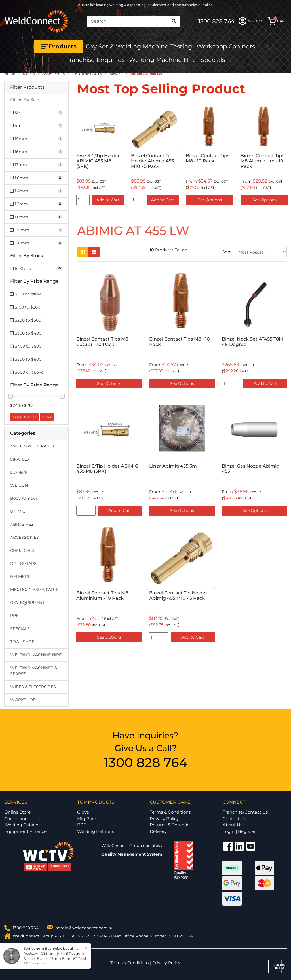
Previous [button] (80, 156)
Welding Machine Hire (163, 60)
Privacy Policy (164, 819)
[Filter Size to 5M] (36, 113)
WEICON (19, 485)
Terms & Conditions (170, 812)
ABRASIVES (22, 524)
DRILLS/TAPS (23, 563)
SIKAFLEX (20, 459)
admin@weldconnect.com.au (85, 928)
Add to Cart (108, 200)
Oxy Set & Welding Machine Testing (139, 46)
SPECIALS (20, 629)
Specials (213, 60)
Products (59, 47)
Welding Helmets (96, 831)
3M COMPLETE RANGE (33, 446)
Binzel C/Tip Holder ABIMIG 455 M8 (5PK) (98, 161)
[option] (100, 155)
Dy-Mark (19, 472)
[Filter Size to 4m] (36, 126)
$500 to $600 (26, 359)
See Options (210, 200)
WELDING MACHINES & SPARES (34, 671)
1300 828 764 (216, 21)
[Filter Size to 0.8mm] (36, 243)
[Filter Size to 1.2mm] (36, 204)
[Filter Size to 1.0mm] (36, 217)
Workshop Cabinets (226, 46)
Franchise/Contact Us (245, 812)
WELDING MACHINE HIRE (36, 655)
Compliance (17, 819)
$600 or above (27, 372)
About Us (232, 825)
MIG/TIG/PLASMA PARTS (34, 590)
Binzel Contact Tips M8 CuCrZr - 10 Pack (102, 342)
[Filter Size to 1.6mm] (36, 178)
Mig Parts (87, 819)
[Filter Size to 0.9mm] (36, 230)
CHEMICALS (22, 550)
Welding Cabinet (22, 825)
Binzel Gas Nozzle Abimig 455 (251, 469)
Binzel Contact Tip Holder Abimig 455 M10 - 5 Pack (152, 161)
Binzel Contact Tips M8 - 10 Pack (208, 158)
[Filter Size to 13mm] (36, 165)
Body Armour (24, 498)
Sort (227, 252)
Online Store (17, 812)
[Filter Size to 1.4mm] (36, 191)
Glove (83, 812)
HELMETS (20, 576)
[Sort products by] (260, 252)
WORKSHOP (23, 700)
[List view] (94, 252)
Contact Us (234, 819)
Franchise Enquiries (95, 60)
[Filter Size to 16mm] (36, 152)
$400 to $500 (26, 346)
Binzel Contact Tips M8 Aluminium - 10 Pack (262, 161)
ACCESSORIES (25, 537)
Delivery (158, 831)
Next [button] (284, 156)
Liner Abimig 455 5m (173, 466)
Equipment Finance (25, 831)
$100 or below (26, 294)
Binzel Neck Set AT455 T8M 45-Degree (252, 342)
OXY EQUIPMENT (27, 603)
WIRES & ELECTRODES (33, 687)
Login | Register (239, 831)
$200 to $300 (26, 320)
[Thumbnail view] (83, 252)
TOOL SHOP (22, 642)
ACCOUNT (250, 21)
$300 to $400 (26, 333)
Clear (47, 417)
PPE (14, 616)
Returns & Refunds (169, 825)
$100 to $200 (25, 307)
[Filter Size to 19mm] (36, 139)
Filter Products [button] (27, 87)
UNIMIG (18, 511)
